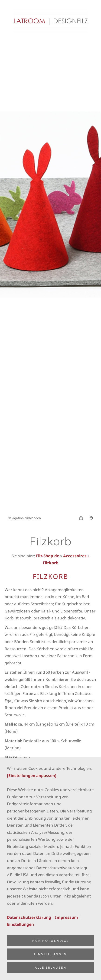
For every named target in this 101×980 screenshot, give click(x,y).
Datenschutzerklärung (29, 917)
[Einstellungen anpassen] (32, 775)
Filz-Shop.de (48, 556)
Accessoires (75, 556)
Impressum (67, 917)
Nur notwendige (51, 941)
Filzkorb (51, 563)
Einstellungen (20, 924)
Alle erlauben (51, 967)
